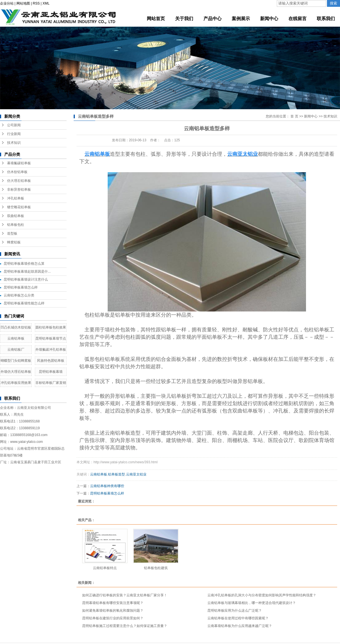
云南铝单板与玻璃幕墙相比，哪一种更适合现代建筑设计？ (252, 603)
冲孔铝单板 (16, 198)
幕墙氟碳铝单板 (19, 163)
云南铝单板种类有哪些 (107, 486)
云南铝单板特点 (105, 568)
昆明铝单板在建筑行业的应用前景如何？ (113, 618)
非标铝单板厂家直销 (51, 383)
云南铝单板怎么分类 (19, 295)
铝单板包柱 (16, 225)
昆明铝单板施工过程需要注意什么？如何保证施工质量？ (125, 626)
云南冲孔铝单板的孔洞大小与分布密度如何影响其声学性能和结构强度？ (262, 595)
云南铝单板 (16, 338)
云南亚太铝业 (136, 474)
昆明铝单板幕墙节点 (51, 338)
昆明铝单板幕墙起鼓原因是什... (27, 272)
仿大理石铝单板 (19, 181)
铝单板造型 (116, 474)
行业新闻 (14, 134)
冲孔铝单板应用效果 (16, 383)
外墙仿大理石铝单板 (16, 372)
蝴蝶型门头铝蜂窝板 (16, 361)
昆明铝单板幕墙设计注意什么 (26, 279)
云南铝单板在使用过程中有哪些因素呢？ (238, 618)
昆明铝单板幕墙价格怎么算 (24, 264)
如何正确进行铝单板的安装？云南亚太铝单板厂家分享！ (125, 595)
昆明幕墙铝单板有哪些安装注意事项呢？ (113, 603)
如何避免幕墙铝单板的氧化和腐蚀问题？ (113, 611)
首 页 (294, 116)
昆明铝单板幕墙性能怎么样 (24, 303)
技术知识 (14, 143)
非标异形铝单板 (19, 190)
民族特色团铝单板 (51, 361)
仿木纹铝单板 (17, 172)
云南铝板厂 (16, 350)
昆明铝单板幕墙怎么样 (21, 287)
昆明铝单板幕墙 (51, 372)
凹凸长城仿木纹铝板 (16, 327)
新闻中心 (311, 116)
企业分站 (7, 3)
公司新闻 (14, 125)
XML (46, 3)
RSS (36, 3)
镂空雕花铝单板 (19, 207)
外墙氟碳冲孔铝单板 (51, 350)
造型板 (12, 233)
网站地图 (23, 3)
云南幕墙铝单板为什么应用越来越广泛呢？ (240, 626)
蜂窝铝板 (14, 242)
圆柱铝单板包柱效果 (51, 327)
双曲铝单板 (16, 216)
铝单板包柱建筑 (156, 568)
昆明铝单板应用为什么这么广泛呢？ (235, 611)
